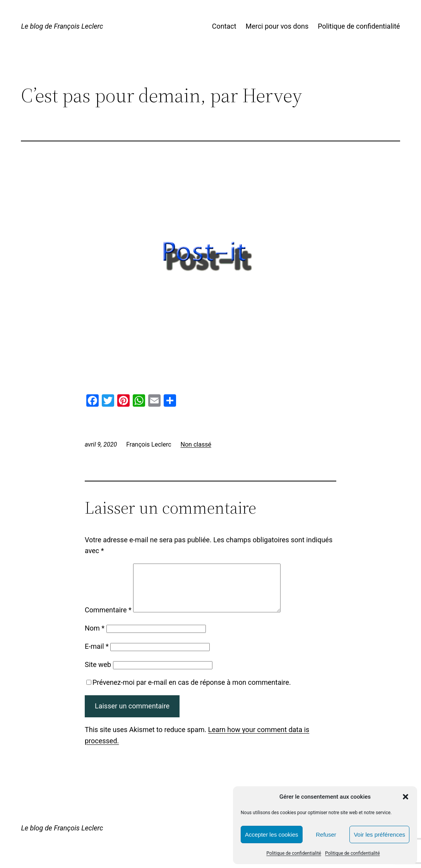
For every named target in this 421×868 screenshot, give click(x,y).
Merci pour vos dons (277, 26)
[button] (406, 797)
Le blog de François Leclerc (62, 26)
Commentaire (108, 619)
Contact (224, 26)
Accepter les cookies (272, 834)
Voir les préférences (379, 834)
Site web (98, 674)
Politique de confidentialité (294, 853)
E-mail (97, 656)
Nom (95, 637)
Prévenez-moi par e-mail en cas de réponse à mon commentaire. (189, 692)
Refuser (326, 834)
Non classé (196, 444)
